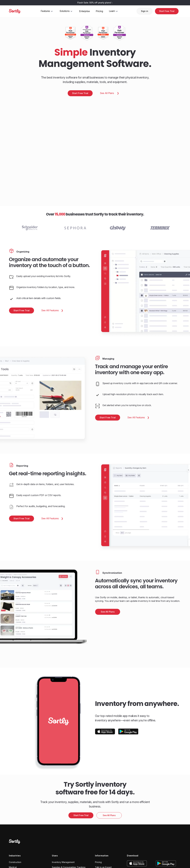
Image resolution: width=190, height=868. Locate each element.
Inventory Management (63, 862)
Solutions (66, 11)
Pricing (99, 11)
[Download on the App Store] (105, 731)
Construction (15, 862)
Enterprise (84, 11)
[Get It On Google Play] (128, 731)
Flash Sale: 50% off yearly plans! (95, 3)
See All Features (50, 310)
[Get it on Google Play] (164, 863)
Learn (114, 11)
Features (47, 11)
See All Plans (108, 612)
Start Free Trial (167, 11)
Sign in (145, 11)
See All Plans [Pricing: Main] (107, 93)
